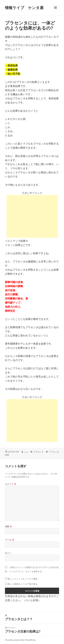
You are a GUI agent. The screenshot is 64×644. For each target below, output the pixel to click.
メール (9, 540)
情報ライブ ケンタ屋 (24, 8)
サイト (8, 553)
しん (26, 452)
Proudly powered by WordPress (20, 640)
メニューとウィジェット (55, 11)
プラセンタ (38, 452)
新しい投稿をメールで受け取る (23, 584)
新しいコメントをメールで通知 (23, 579)
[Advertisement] (32, 216)
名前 (8, 526)
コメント (11, 484)
